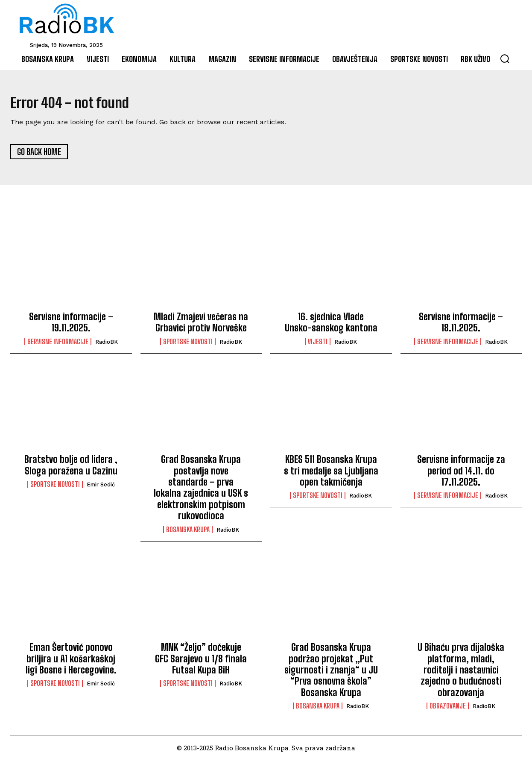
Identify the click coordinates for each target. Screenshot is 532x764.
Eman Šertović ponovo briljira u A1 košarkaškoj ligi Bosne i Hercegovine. (71, 662)
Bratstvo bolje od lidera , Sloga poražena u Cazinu (71, 469)
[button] (505, 59)
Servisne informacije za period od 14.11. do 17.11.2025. (461, 474)
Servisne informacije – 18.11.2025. (461, 326)
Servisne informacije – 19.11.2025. (71, 326)
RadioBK (107, 345)
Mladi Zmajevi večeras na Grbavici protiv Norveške (201, 326)
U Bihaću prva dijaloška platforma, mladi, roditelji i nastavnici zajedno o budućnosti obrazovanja (461, 674)
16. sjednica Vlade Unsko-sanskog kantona (331, 326)
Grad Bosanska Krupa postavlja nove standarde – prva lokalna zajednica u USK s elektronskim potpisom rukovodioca (201, 491)
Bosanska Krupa (188, 533)
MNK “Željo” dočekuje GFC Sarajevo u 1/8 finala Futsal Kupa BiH (201, 662)
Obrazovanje (448, 710)
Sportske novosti (188, 345)
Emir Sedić (101, 488)
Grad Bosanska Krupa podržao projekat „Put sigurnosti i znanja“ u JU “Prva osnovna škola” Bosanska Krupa (331, 674)
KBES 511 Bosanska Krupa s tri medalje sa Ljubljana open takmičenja (331, 474)
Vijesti (318, 345)
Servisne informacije (58, 345)
